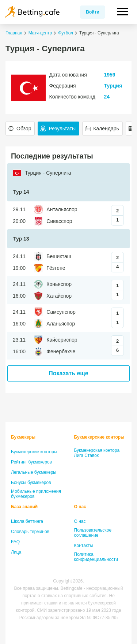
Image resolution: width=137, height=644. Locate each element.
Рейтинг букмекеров (31, 462)
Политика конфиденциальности (96, 557)
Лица (16, 552)
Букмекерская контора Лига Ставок (97, 453)
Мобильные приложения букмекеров (36, 494)
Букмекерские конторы (34, 452)
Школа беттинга (27, 521)
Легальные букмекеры (34, 472)
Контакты (84, 546)
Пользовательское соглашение (93, 533)
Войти (93, 12)
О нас (80, 507)
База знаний (24, 507)
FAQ (15, 542)
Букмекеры (23, 437)
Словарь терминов (30, 532)
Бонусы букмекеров (31, 483)
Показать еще (68, 373)
